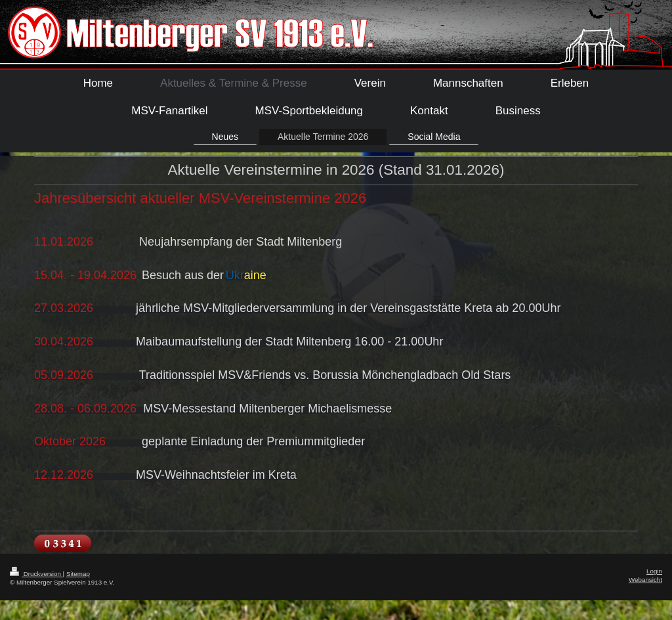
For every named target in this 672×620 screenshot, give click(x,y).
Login (654, 571)
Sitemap (78, 574)
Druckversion (36, 574)
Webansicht (645, 580)
